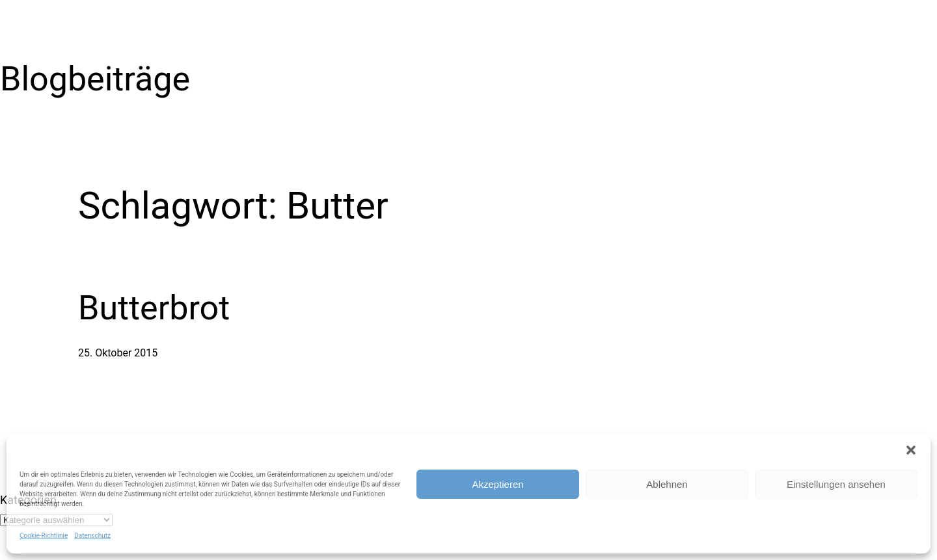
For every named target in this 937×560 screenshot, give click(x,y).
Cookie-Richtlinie (44, 536)
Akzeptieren (497, 484)
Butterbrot (154, 308)
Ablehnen (667, 484)
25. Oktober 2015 (118, 353)
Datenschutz (92, 536)
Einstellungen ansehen (836, 484)
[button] (911, 450)
